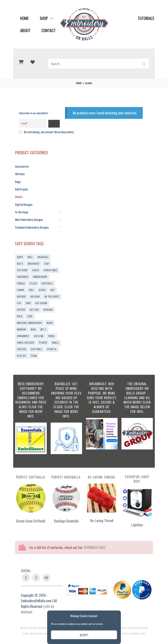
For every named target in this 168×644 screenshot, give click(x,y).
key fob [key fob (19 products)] (34, 306)
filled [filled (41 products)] (33, 279)
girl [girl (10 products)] (32, 286)
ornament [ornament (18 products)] (23, 332)
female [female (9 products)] (21, 279)
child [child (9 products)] (36, 266)
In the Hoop (21, 209)
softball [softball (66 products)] (37, 345)
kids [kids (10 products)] (20, 312)
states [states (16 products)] (22, 352)
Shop (47, 18)
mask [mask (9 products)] (50, 319)
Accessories (21, 166)
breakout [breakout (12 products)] (34, 260)
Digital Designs (23, 202)
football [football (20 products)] (47, 279)
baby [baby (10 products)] (20, 253)
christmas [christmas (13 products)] (50, 266)
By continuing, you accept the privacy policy (46, 132)
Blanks (19, 194)
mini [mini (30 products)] (33, 325)
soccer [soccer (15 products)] (22, 345)
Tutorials (146, 18)
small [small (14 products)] (55, 339)
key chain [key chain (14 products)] (41, 299)
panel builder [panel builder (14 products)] (26, 339)
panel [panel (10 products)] (52, 332)
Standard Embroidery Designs (30, 223)
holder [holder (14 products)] (21, 293)
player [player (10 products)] (43, 339)
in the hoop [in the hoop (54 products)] (52, 293)
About (25, 30)
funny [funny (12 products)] (21, 286)
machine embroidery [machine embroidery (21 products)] (30, 319)
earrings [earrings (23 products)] (23, 273)
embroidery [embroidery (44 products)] (40, 273)
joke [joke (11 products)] (28, 299)
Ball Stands (21, 187)
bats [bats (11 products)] (20, 260)
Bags (18, 180)
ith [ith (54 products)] (19, 299)
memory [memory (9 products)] (22, 325)
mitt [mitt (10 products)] (43, 325)
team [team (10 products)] (34, 352)
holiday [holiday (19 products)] (35, 293)
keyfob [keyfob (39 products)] (21, 306)
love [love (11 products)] (30, 312)
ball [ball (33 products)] (30, 253)
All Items (20, 173)
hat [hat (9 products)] (53, 286)
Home (24, 18)
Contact (49, 30)
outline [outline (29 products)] (39, 332)
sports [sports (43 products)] (52, 345)
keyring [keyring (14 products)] (48, 306)
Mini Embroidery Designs (28, 216)
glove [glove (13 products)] (42, 286)
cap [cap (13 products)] (47, 260)
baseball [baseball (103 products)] (43, 253)
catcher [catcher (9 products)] (22, 266)
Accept (84, 635)
